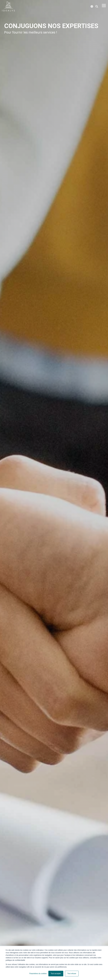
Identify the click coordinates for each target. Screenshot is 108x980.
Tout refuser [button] (72, 974)
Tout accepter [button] (56, 974)
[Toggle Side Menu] (104, 5)
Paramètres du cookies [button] (38, 974)
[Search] (97, 6)
